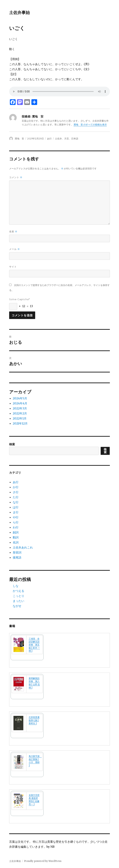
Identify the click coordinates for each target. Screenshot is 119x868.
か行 (16, 487)
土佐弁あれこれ (23, 547)
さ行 (16, 492)
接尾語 (17, 557)
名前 (13, 232)
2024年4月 (20, 403)
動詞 (16, 537)
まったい (18, 601)
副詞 (16, 532)
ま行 (16, 512)
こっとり (18, 596)
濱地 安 (19, 139)
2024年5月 (20, 398)
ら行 (16, 522)
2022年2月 (20, 413)
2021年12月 (20, 423)
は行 (16, 507)
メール (15, 249)
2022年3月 (20, 408)
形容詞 (17, 552)
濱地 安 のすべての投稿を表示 (90, 125)
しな (16, 586)
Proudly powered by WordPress (43, 861)
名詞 (16, 542)
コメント (16, 177)
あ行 (49, 139)
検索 (12, 444)
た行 (16, 497)
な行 (16, 502)
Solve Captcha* (19, 299)
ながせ (17, 606)
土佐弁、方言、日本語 (67, 139)
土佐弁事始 (19, 13)
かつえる (18, 591)
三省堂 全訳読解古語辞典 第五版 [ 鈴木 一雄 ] (34, 645)
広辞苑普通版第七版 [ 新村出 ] (34, 720)
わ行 (16, 527)
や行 (16, 517)
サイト (13, 267)
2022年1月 (20, 418)
